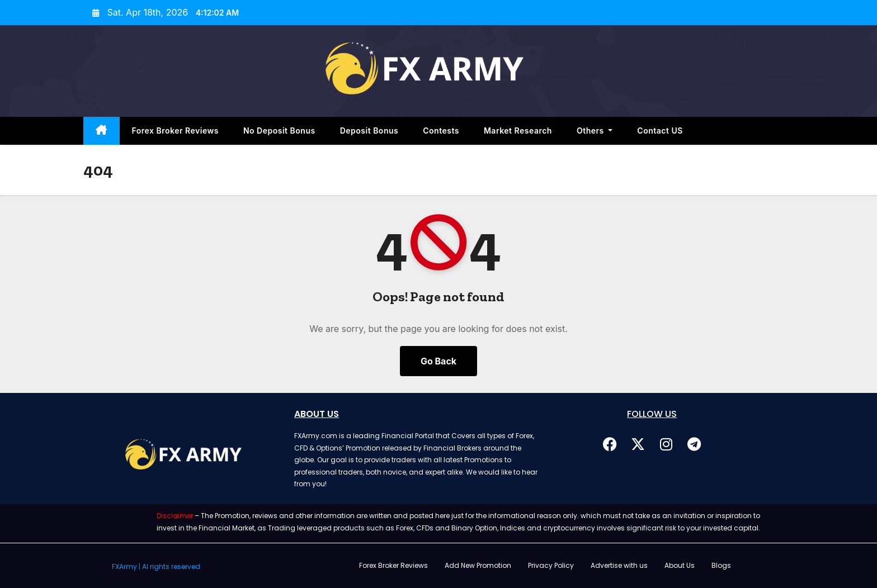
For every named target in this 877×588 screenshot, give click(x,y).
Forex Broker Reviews (175, 131)
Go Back (438, 361)
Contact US (660, 131)
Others (595, 131)
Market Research (518, 131)
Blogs (721, 565)
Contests (441, 131)
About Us (680, 565)
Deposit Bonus (369, 131)
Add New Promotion (478, 565)
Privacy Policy (551, 565)
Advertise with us (619, 565)
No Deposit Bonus (279, 131)
